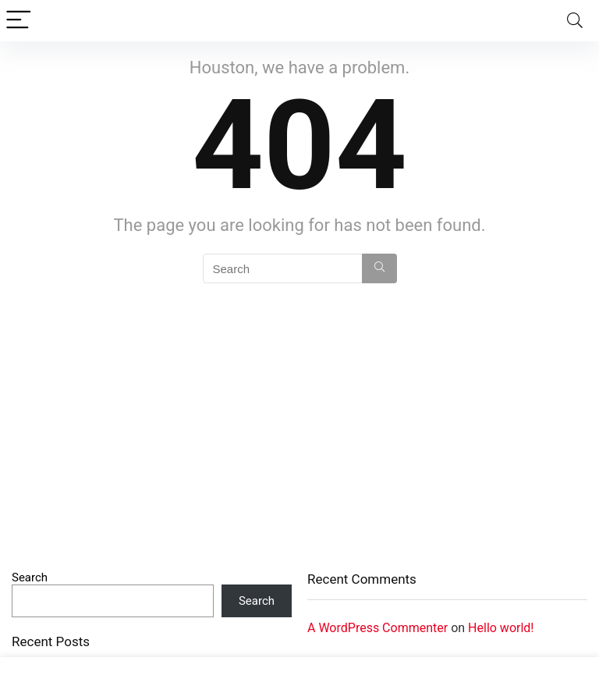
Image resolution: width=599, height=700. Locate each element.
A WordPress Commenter (377, 628)
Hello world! (501, 628)
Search (30, 577)
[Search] (575, 21)
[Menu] (19, 21)
